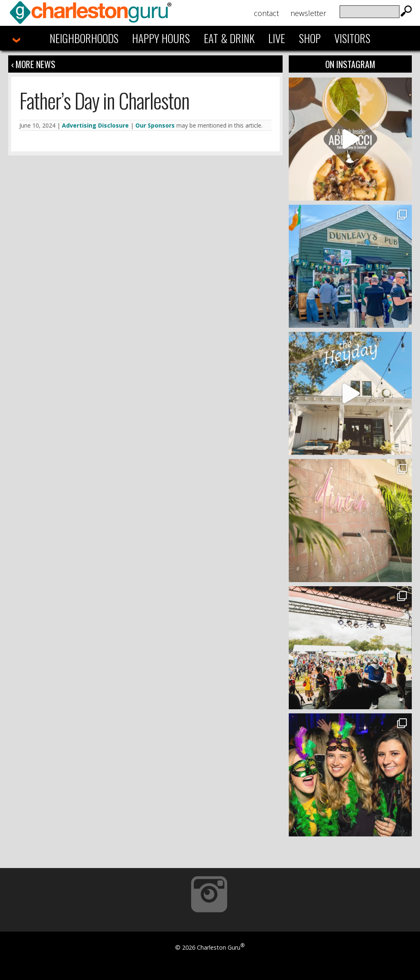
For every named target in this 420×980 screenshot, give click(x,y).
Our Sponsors (155, 125)
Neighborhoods (84, 38)
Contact (266, 13)
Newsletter (308, 13)
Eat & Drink (229, 38)
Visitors (352, 38)
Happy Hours (161, 38)
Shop (310, 38)
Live (277, 38)
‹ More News (33, 64)
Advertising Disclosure (95, 125)
